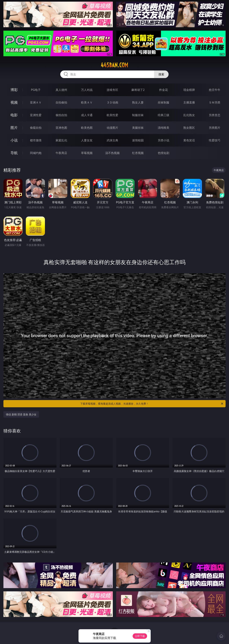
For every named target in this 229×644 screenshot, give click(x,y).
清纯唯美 (163, 128)
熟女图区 (189, 128)
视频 (14, 102)
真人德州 (61, 90)
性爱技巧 (215, 140)
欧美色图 (87, 128)
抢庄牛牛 (215, 90)
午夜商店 (61, 153)
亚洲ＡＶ (36, 102)
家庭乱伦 (61, 140)
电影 (14, 115)
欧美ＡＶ (87, 102)
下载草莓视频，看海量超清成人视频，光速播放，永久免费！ (152, 404)
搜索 (161, 74)
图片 (14, 128)
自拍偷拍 (61, 102)
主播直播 (189, 102)
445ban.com (114, 65)
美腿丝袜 (138, 128)
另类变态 (215, 115)
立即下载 (140, 636)
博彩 (14, 90)
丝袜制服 (163, 102)
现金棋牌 (189, 90)
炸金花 (163, 90)
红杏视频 (138, 153)
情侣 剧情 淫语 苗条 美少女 (21, 414)
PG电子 (36, 90)
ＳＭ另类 (215, 102)
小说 (14, 140)
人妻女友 (87, 140)
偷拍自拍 (61, 115)
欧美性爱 (112, 115)
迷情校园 (138, 140)
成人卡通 (87, 115)
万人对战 (87, 90)
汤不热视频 (112, 153)
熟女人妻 (138, 102)
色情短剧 (163, 153)
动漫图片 (112, 128)
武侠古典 (112, 140)
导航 (14, 153)
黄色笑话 (189, 140)
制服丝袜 (138, 115)
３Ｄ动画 (112, 102)
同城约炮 (36, 153)
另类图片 (215, 128)
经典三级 (163, 115)
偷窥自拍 (36, 128)
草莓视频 (87, 153)
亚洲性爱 (36, 115)
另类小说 (163, 140)
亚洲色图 (61, 128)
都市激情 (36, 140)
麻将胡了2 (138, 90)
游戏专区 (112, 90)
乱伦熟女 (189, 115)
